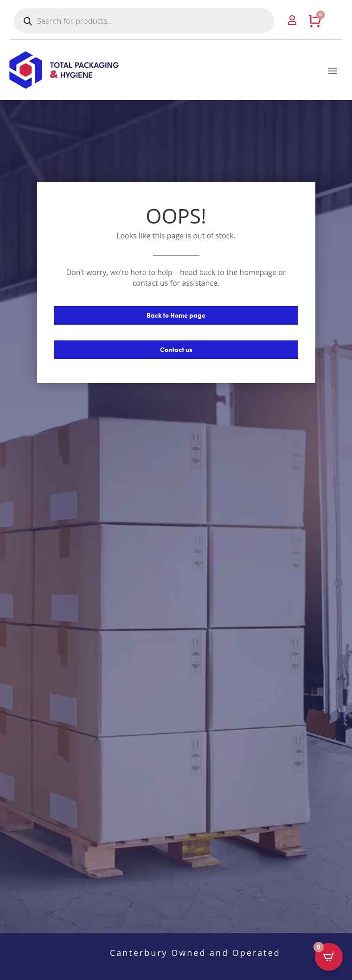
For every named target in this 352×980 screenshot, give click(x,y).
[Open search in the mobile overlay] (144, 21)
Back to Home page (176, 315)
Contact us (176, 349)
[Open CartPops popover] (329, 957)
